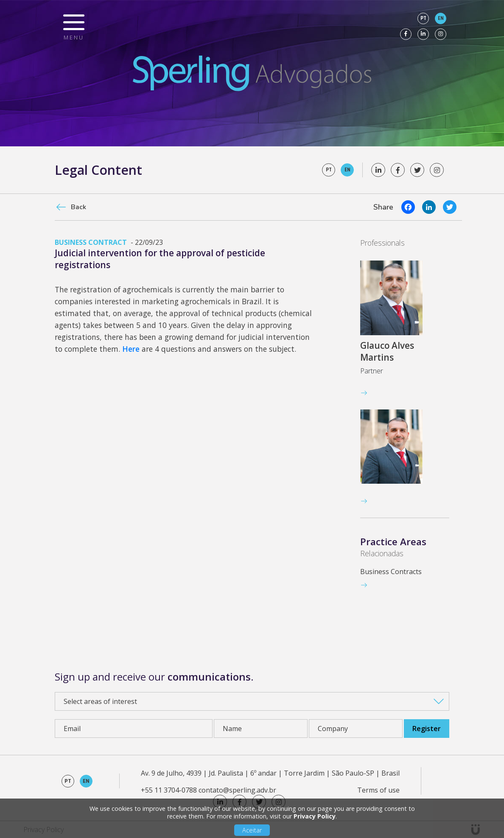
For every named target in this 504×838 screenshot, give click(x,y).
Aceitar (252, 830)
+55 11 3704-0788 (169, 790)
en (441, 18)
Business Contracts (391, 572)
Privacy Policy (315, 816)
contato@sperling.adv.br (237, 790)
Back (78, 207)
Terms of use (378, 790)
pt (423, 18)
